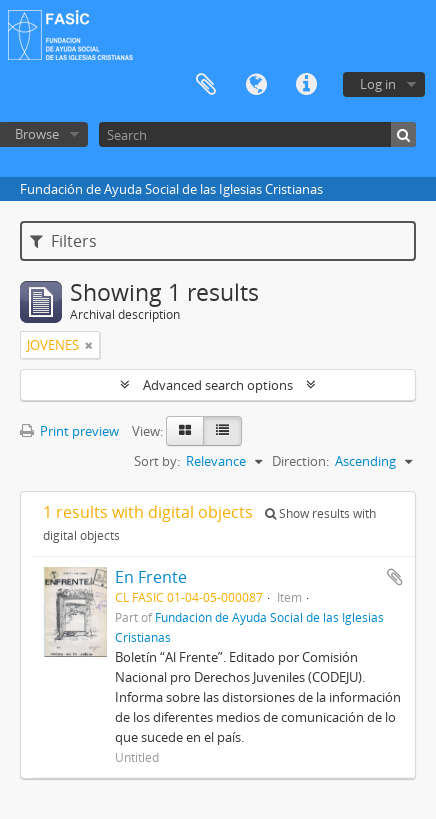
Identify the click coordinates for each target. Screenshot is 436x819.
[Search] (257, 134)
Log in (378, 84)
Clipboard (206, 85)
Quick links (306, 85)
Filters (63, 241)
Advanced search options (218, 385)
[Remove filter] (89, 345)
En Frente (151, 577)
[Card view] (185, 431)
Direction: (300, 461)
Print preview (69, 431)
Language (256, 85)
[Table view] (222, 431)
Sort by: (157, 461)
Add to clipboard (395, 577)
